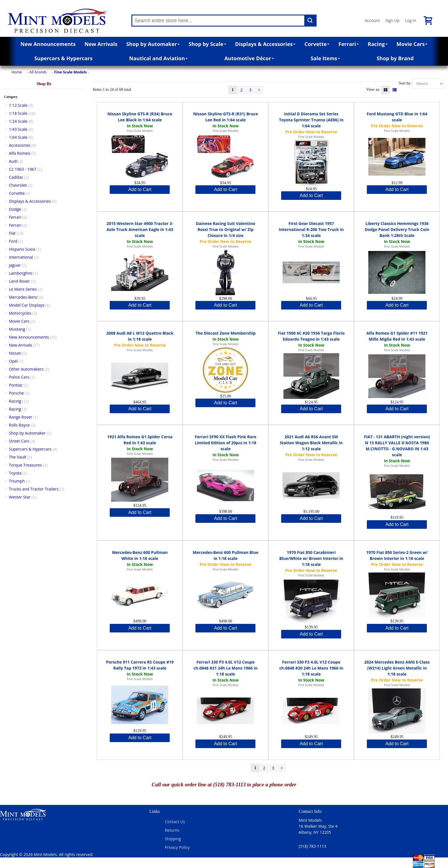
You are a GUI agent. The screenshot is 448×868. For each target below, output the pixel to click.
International (21, 257)
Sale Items (325, 58)
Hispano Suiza (22, 249)
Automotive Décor (249, 58)
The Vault (18, 457)
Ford (13, 241)
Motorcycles (20, 313)
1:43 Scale (18, 129)
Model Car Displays (27, 305)
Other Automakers (26, 369)
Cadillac (16, 177)
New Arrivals (101, 44)
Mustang (17, 329)
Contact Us (175, 822)
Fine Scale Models (71, 72)
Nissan (15, 353)
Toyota (15, 473)
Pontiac (16, 385)
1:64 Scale (18, 137)
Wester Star (20, 497)
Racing (378, 44)
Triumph (17, 481)
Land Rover (19, 281)
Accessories (20, 145)
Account (372, 20)
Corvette (317, 44)
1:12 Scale (18, 105)
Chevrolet (18, 185)
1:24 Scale (18, 121)
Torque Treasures (25, 465)
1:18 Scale (18, 113)
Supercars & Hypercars (63, 58)
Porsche (16, 393)
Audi (13, 161)
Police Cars (19, 377)
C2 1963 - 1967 (23, 169)
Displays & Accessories (265, 44)
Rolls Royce (19, 425)
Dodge (15, 209)
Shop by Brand (395, 58)
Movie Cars (412, 44)
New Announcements (48, 44)
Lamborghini (21, 273)
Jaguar (15, 265)
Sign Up (392, 20)
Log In (410, 20)
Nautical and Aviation (158, 58)
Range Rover (21, 417)
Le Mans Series (23, 289)
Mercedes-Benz (23, 297)
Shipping (173, 839)
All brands (38, 72)
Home (17, 72)
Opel (13, 361)
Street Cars (19, 441)
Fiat (12, 233)
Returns (172, 830)
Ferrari (349, 44)
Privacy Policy (177, 847)
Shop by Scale (207, 44)
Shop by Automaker (153, 44)
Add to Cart (140, 189)
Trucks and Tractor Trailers (34, 489)
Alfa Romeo (20, 153)
